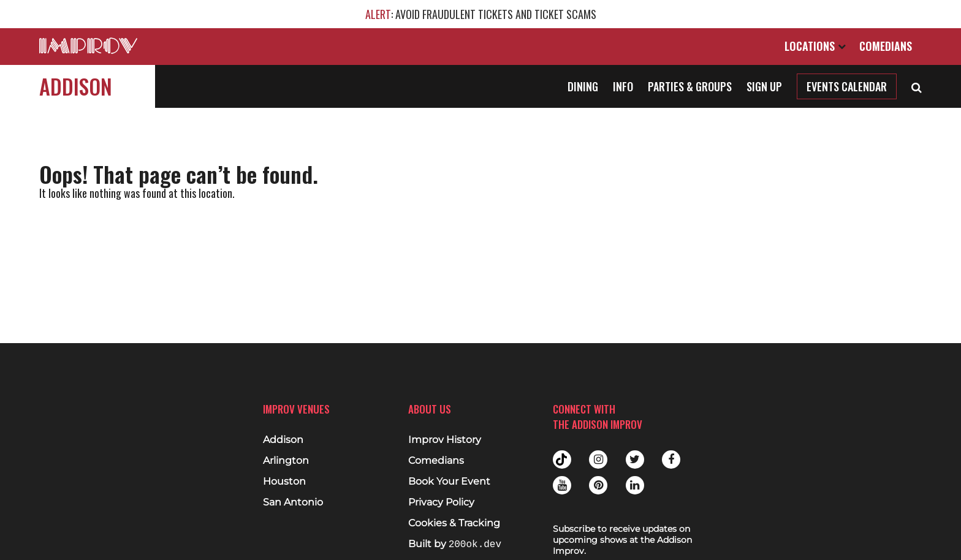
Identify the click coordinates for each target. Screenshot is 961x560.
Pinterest (598, 485)
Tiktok (562, 460)
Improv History (445, 440)
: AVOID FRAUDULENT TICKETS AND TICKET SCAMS (481, 14)
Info (623, 86)
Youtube (562, 485)
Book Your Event (449, 482)
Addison (76, 86)
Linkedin (635, 485)
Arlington (286, 461)
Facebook (671, 460)
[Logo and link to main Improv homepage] (88, 46)
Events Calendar (847, 86)
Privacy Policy (441, 502)
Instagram (598, 460)
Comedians (886, 46)
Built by (455, 544)
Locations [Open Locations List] (815, 46)
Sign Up (764, 86)
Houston (284, 482)
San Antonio (293, 502)
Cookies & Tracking (454, 523)
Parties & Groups (690, 86)
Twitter (635, 460)
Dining (583, 86)
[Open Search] (917, 86)
